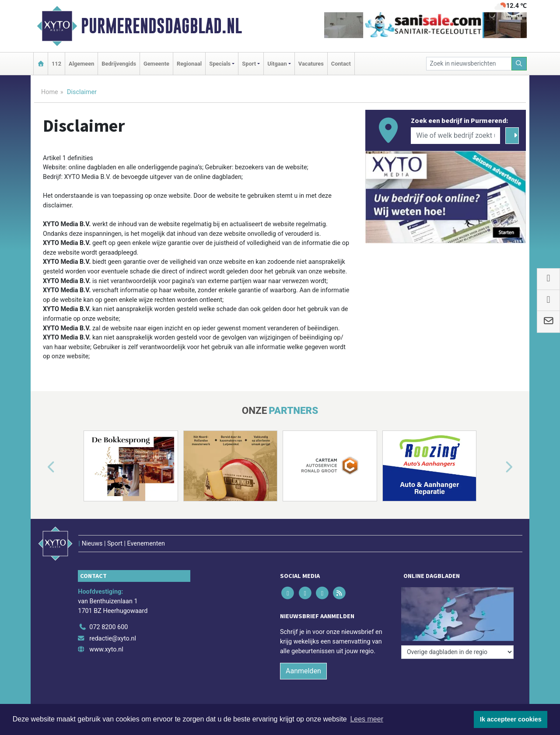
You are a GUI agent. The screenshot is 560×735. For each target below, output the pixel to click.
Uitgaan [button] (277, 64)
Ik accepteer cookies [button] (511, 719)
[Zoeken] (519, 64)
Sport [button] (249, 64)
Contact (341, 64)
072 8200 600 (108, 627)
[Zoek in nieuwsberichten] (469, 64)
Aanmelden (303, 671)
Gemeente (156, 64)
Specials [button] (220, 64)
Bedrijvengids (119, 64)
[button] (41, 468)
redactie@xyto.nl (113, 639)
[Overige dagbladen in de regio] (457, 652)
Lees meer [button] (367, 719)
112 (56, 64)
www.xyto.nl (106, 649)
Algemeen (81, 64)
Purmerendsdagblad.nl (161, 26)
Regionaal (189, 64)
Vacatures (311, 64)
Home (50, 92)
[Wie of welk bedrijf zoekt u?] (455, 136)
